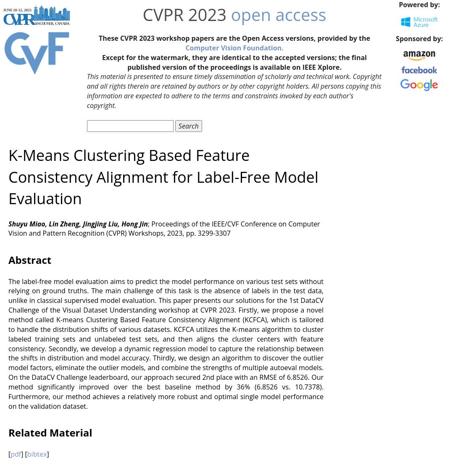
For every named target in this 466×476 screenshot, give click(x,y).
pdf (16, 454)
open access (279, 14)
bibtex (37, 454)
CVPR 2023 (184, 14)
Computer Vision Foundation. (234, 48)
